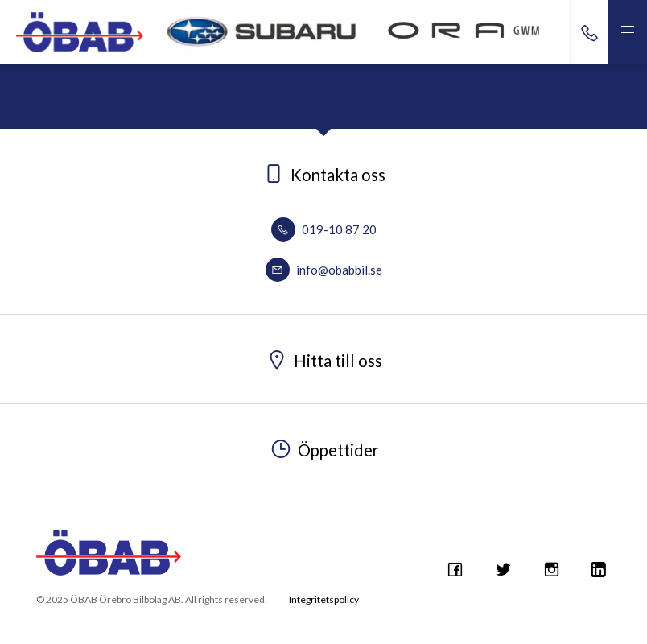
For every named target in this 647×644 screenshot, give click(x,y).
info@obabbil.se (324, 270)
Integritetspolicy (324, 599)
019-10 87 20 (324, 229)
